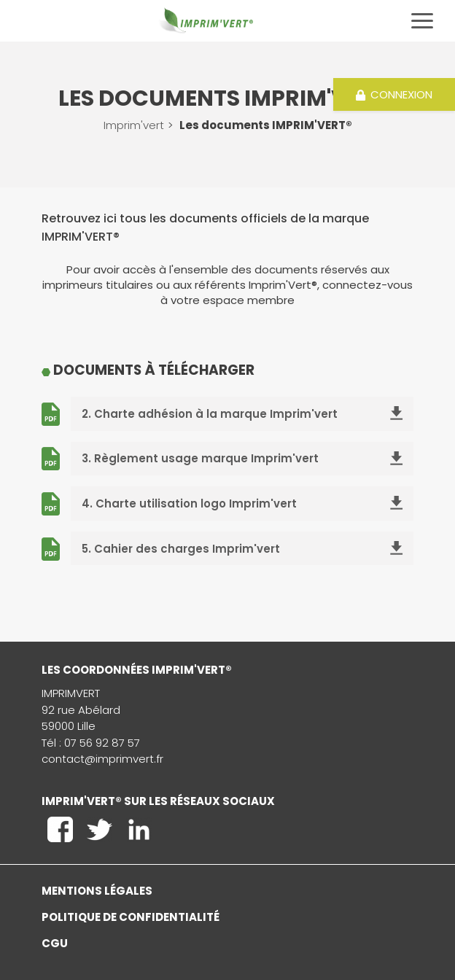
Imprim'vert (134, 125)
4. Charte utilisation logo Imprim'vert (242, 503)
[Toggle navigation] (422, 21)
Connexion (394, 95)
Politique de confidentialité (131, 917)
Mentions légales (97, 891)
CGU (55, 943)
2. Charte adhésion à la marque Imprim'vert (242, 414)
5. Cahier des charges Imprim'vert (242, 549)
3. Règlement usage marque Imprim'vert (242, 458)
